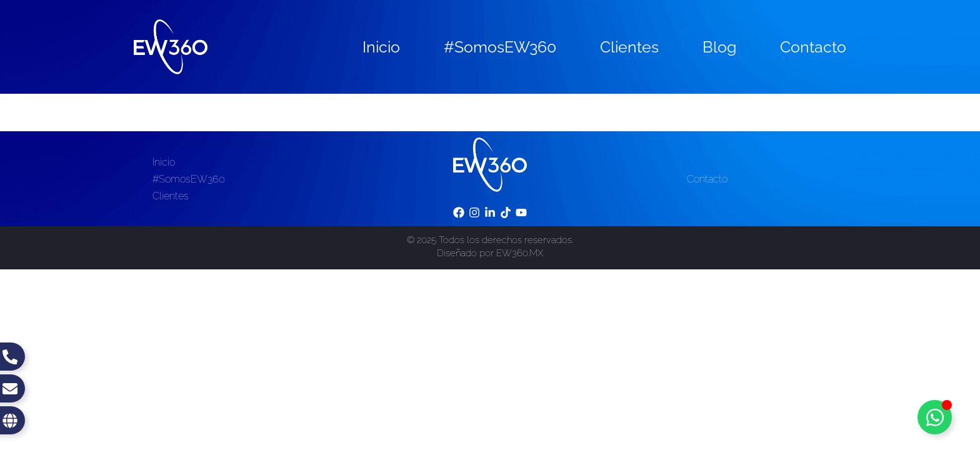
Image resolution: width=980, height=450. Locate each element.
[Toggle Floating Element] (935, 417)
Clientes (629, 47)
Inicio (381, 47)
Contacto (813, 47)
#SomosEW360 (500, 47)
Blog (719, 47)
